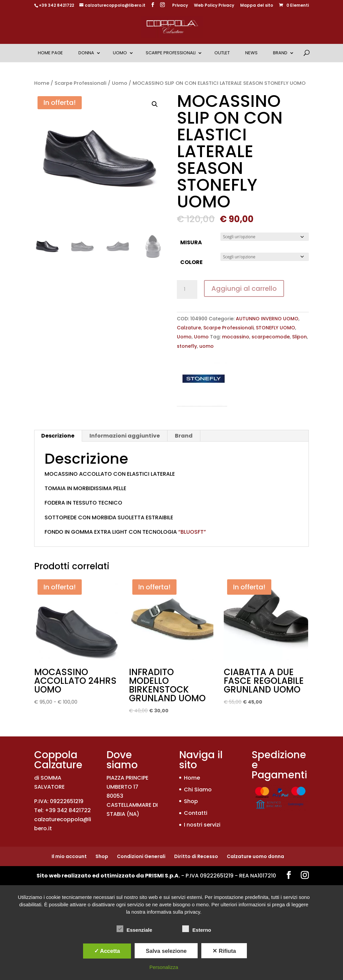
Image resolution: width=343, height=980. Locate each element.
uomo (207, 346)
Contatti (196, 813)
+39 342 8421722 (56, 5)
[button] (155, 104)
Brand (280, 53)
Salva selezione (166, 951)
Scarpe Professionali (171, 53)
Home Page (50, 53)
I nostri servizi (202, 825)
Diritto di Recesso (196, 856)
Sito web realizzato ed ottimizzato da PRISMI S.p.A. (108, 876)
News (251, 53)
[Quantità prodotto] (187, 289)
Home (42, 83)
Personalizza (164, 967)
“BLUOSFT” (191, 532)
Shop (191, 801)
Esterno (197, 929)
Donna (86, 53)
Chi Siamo (198, 790)
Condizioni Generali (141, 856)
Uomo (120, 53)
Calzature (189, 328)
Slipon (299, 337)
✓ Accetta (107, 951)
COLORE (191, 262)
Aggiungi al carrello (244, 288)
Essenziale (134, 929)
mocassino (236, 337)
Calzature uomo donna (255, 856)
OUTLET (222, 53)
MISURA (191, 242)
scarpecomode (271, 337)
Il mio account (69, 856)
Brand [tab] (184, 436)
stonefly (187, 346)
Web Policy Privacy (214, 6)
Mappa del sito (257, 6)
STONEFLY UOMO (276, 328)
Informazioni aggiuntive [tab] (125, 436)
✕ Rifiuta (224, 951)
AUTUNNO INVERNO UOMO (267, 319)
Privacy (180, 6)
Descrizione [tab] (58, 436)
